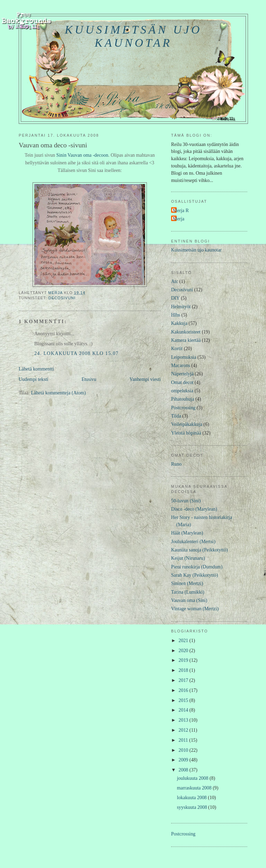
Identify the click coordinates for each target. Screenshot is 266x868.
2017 (184, 680)
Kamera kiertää (186, 340)
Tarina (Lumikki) (188, 592)
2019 (184, 660)
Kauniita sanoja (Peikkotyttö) (199, 550)
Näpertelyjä (182, 374)
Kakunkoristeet (186, 332)
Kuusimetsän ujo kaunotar (133, 36)
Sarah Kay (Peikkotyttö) (194, 575)
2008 (184, 770)
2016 (184, 690)
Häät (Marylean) (187, 533)
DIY (175, 298)
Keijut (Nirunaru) (188, 558)
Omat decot (182, 382)
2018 (184, 670)
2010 (184, 750)
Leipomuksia (184, 357)
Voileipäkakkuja (187, 424)
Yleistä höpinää (186, 433)
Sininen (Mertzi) (187, 583)
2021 (184, 641)
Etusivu (89, 379)
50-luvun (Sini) (186, 501)
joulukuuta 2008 (193, 778)
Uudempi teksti (33, 379)
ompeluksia (182, 391)
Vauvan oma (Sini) (189, 600)
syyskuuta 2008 (193, 807)
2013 (184, 720)
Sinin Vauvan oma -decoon (82, 155)
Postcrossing (183, 408)
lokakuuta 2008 (193, 798)
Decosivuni (62, 298)
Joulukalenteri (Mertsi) (193, 542)
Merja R (181, 211)
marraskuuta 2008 (195, 788)
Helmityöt (181, 307)
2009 (184, 760)
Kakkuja (179, 323)
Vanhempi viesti (145, 379)
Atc (175, 281)
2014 (184, 710)
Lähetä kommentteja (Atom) (58, 393)
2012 (184, 730)
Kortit (177, 349)
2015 (184, 700)
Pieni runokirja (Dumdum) (197, 567)
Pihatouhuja (183, 399)
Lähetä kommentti (36, 369)
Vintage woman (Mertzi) (195, 609)
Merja (179, 219)
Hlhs (176, 315)
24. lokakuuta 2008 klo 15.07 (76, 353)
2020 (184, 651)
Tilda (176, 416)
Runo (176, 464)
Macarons (181, 366)
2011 (184, 740)
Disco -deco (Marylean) (194, 509)
